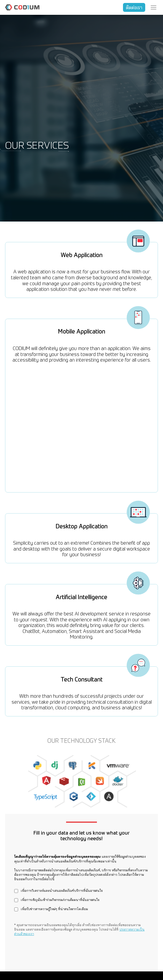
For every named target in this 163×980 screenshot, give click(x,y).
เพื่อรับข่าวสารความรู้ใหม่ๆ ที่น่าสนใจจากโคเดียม (54, 909)
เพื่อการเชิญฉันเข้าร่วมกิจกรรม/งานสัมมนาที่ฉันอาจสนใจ (60, 900)
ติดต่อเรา (134, 7)
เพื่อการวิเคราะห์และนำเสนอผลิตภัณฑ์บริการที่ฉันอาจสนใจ (62, 891)
